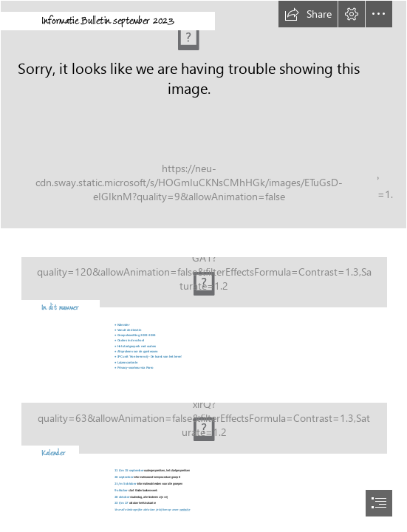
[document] (203, 266)
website (185, 509)
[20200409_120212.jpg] (203, 115)
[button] (308, 14)
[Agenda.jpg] (203, 419)
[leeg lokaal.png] (203, 274)
